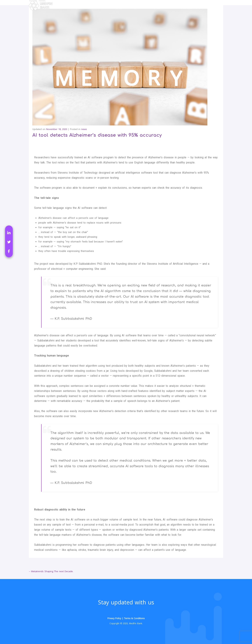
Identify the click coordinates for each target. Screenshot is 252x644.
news (84, 129)
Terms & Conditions (134, 618)
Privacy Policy (114, 618)
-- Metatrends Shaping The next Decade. (51, 571)
